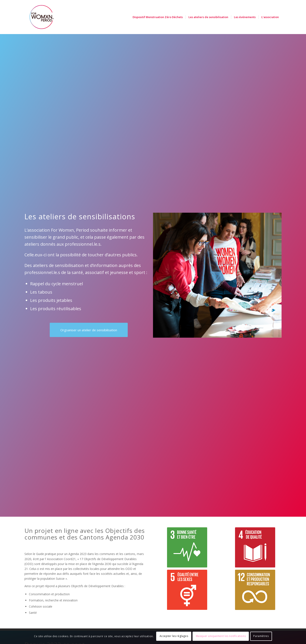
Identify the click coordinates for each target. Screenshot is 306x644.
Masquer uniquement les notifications (221, 636)
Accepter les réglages (174, 636)
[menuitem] (158, 17)
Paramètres (261, 636)
